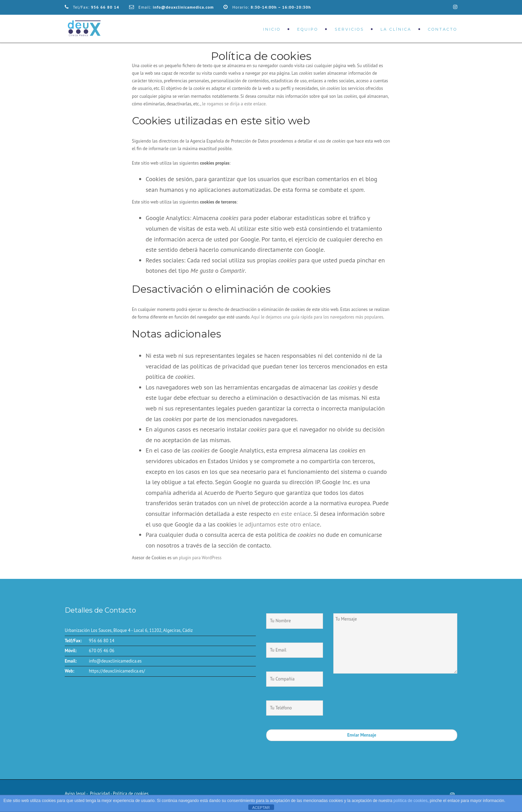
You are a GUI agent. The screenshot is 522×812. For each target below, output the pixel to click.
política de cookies (411, 801)
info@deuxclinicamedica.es (115, 661)
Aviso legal (75, 794)
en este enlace (292, 514)
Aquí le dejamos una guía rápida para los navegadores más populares (317, 317)
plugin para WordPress (200, 558)
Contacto (443, 29)
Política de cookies (131, 794)
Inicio (272, 29)
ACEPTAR (261, 808)
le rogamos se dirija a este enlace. (234, 104)
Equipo (308, 29)
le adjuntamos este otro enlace (279, 524)
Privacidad (99, 794)
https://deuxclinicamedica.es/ (117, 671)
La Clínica (396, 29)
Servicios (349, 29)
